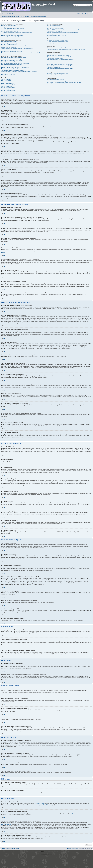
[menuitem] (11, 14)
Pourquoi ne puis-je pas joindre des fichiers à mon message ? (15, 67)
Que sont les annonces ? (7, 86)
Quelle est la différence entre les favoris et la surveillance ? (60, 64)
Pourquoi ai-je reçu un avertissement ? (10, 69)
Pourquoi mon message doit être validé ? (10, 73)
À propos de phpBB (43, 805)
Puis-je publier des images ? (8, 83)
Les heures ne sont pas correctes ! (9, 44)
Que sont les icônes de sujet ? (8, 90)
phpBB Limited (40, 803)
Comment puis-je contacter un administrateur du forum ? (60, 84)
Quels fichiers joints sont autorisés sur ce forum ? (58, 73)
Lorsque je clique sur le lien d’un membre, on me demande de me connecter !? (21, 53)
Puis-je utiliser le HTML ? (7, 81)
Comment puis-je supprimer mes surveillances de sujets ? (60, 69)
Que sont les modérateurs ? (54, 27)
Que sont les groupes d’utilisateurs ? (55, 28)
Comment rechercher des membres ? (56, 58)
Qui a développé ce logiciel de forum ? (56, 80)
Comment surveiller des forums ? (55, 67)
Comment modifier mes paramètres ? (10, 42)
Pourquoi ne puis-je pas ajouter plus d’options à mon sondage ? (15, 63)
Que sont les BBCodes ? (7, 79)
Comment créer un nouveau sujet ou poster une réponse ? (14, 58)
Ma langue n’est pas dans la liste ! (9, 47)
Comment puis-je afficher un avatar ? (10, 50)
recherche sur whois (6, 824)
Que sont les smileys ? (6, 82)
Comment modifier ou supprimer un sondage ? (12, 65)
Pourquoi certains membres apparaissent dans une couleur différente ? (63, 33)
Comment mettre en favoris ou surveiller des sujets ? (59, 66)
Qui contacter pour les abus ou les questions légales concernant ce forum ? (64, 82)
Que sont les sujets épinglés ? (8, 88)
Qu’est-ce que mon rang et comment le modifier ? (12, 51)
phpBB (3, 252)
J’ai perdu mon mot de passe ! (8, 34)
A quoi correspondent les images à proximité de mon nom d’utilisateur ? (17, 49)
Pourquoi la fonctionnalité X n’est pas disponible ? (58, 81)
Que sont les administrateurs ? (54, 26)
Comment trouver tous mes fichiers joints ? (57, 75)
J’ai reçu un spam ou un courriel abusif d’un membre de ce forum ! (62, 43)
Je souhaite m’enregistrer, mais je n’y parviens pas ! (13, 28)
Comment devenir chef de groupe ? (55, 31)
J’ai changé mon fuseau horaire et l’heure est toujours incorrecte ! (16, 46)
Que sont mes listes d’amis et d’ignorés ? (57, 48)
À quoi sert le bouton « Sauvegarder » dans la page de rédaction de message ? (19, 72)
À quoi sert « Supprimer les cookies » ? (10, 37)
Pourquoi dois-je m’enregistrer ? (8, 26)
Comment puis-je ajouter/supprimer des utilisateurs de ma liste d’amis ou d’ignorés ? (66, 49)
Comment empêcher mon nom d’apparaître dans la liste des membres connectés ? (20, 43)
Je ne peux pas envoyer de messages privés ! (58, 40)
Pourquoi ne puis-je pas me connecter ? (10, 31)
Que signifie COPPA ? (6, 27)
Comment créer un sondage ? (8, 62)
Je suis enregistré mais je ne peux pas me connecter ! (13, 30)
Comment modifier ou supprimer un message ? (12, 59)
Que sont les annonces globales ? (9, 85)
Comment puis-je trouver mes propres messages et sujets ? (61, 60)
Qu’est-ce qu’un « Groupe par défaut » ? (56, 34)
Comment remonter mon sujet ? (8, 74)
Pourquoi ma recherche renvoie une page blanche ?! (59, 57)
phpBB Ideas (74, 813)
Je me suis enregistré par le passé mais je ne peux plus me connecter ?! (17, 33)
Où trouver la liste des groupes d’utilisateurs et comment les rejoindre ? (63, 30)
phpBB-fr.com (49, 853)
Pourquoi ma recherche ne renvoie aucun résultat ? (59, 55)
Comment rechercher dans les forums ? (56, 54)
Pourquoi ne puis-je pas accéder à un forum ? (11, 66)
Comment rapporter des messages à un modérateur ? (13, 70)
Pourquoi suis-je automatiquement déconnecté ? (12, 35)
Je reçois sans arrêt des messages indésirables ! (58, 42)
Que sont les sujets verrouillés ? (8, 89)
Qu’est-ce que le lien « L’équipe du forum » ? (57, 35)
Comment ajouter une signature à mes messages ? (13, 60)
